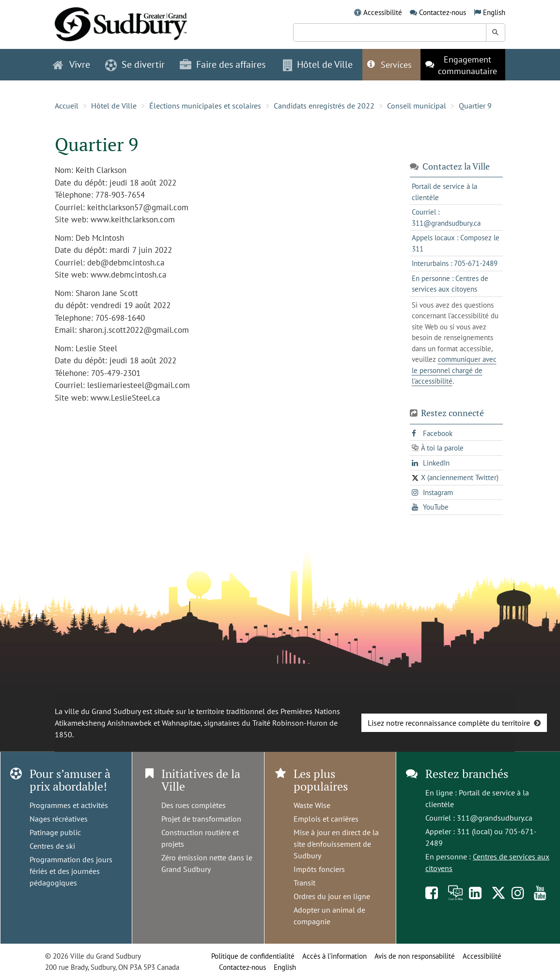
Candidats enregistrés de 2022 (324, 106)
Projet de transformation (201, 819)
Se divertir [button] (135, 64)
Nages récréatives (59, 819)
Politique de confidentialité (253, 956)
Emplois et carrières (326, 819)
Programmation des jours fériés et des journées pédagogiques (71, 871)
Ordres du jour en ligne (332, 896)
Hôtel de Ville (114, 106)
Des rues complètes (194, 805)
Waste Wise (312, 805)
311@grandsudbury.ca (495, 818)
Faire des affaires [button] (223, 64)
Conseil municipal (417, 106)
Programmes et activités (69, 805)
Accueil (67, 106)
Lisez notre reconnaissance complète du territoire (449, 723)
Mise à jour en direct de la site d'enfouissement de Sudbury (336, 844)
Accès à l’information (334, 956)
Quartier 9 (475, 106)
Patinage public (55, 832)
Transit (304, 883)
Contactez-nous (443, 12)
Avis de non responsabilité (415, 956)
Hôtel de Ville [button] (318, 64)
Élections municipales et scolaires (205, 106)
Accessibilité (383, 12)
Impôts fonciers (319, 869)
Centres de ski (52, 846)
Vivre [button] (71, 64)
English (494, 12)
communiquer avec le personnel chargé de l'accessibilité (454, 370)
